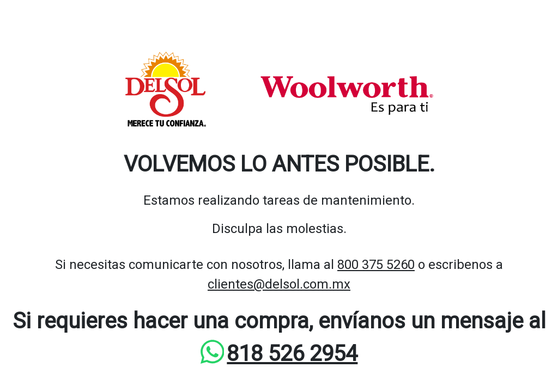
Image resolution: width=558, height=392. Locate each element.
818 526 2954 (292, 354)
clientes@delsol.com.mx (279, 284)
